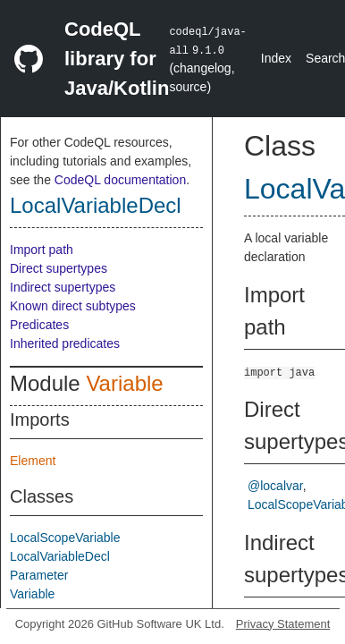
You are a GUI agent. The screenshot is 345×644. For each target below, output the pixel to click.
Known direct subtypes (73, 306)
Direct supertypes (59, 268)
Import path (42, 250)
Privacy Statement (283, 624)
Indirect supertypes (63, 287)
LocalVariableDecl (96, 205)
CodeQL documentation (120, 180)
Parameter (39, 575)
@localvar (275, 486)
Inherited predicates (65, 343)
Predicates (39, 325)
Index (276, 58)
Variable (124, 383)
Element (33, 461)
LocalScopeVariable (65, 538)
